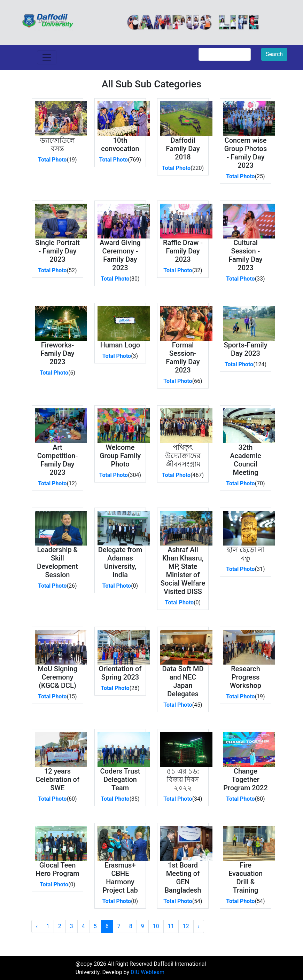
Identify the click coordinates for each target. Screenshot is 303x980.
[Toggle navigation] (47, 57)
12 (186, 926)
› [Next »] (199, 926)
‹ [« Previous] (37, 926)
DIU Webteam (147, 972)
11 (171, 926)
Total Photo (52, 160)
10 (156, 926)
